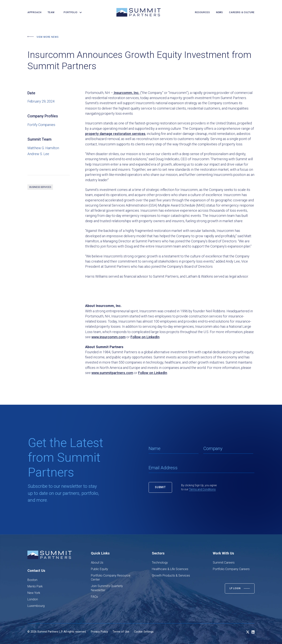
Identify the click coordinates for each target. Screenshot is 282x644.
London (33, 599)
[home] (139, 12)
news (220, 12)
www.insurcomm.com (109, 337)
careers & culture (242, 12)
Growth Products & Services (171, 576)
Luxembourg (36, 606)
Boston (32, 580)
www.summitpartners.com (112, 373)
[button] (71, 12)
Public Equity (99, 569)
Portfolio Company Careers (231, 569)
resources (202, 12)
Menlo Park (35, 586)
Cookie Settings (144, 632)
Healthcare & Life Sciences (170, 569)
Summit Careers (224, 563)
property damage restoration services (115, 134)
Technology (160, 563)
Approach (34, 12)
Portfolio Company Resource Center (111, 578)
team (51, 12)
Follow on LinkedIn (145, 337)
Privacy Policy (99, 632)
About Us (97, 563)
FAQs (94, 597)
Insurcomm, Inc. (126, 93)
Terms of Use (121, 632)
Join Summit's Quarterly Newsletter (107, 588)
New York (34, 593)
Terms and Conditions (202, 489)
